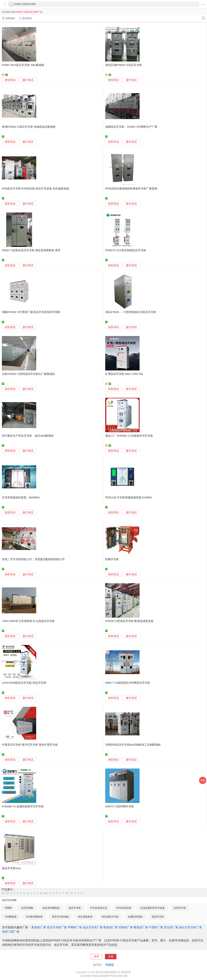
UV (67, 893)
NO (46, 893)
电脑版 (110, 965)
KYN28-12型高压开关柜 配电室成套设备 (129, 621)
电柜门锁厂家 (11, 932)
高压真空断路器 (51, 908)
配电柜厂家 (39, 927)
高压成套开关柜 (110, 917)
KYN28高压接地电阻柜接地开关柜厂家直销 (131, 189)
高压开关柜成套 (60, 917)
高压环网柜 (27, 908)
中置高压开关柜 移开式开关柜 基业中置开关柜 (30, 745)
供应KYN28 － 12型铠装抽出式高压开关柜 (131, 312)
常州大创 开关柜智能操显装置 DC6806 (128, 498)
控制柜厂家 (126, 927)
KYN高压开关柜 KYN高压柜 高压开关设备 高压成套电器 (35, 189)
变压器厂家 (171, 927)
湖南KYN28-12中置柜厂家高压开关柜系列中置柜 (31, 312)
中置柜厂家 (156, 927)
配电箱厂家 (111, 927)
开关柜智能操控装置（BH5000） (22, 498)
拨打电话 (28, 80)
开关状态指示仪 (99, 908)
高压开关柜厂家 (57, 927)
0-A (3, 893)
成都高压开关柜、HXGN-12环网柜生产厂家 (131, 127)
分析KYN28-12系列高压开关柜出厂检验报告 (28, 374)
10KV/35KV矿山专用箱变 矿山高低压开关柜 (28, 621)
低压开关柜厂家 (93, 927)
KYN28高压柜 (124, 908)
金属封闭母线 (135, 917)
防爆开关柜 (112, 559)
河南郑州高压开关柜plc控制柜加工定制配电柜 (133, 745)
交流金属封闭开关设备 (153, 908)
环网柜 (8, 908)
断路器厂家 (141, 927)
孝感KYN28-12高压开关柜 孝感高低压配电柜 (29, 127)
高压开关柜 (158, 917)
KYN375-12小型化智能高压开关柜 (126, 250)
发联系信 (10, 80)
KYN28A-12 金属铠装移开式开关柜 (23, 807)
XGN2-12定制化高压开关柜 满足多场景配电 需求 (31, 250)
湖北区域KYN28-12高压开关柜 (124, 65)
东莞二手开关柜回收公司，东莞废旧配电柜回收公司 (33, 559)
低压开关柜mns (11, 868)
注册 (111, 957)
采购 (203, 780)
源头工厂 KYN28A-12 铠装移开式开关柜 (129, 436)
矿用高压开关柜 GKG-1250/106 (124, 374)
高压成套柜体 (85, 917)
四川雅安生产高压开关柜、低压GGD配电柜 (28, 436)
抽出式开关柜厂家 (190, 927)
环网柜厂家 (75, 927)
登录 (96, 957)
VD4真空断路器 (34, 917)
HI (28, 893)
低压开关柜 (75, 908)
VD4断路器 (11, 917)
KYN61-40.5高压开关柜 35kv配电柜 (23, 65)
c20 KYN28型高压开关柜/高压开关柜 (24, 683)
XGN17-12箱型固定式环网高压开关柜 (128, 683)
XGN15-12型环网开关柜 (120, 807)
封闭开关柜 (180, 908)
